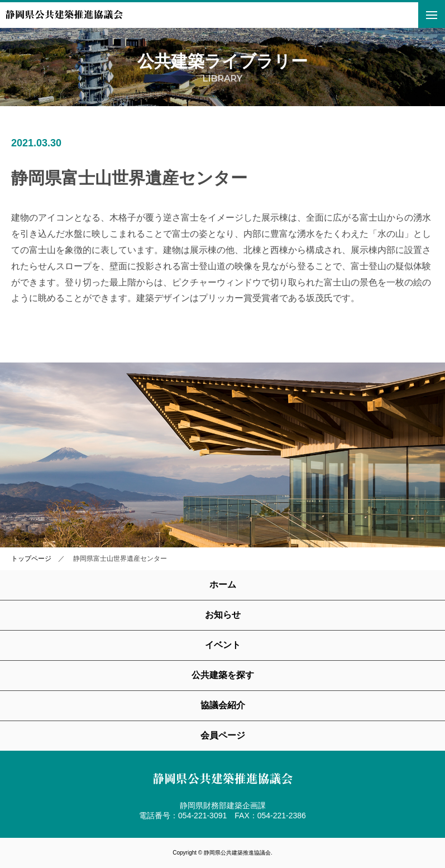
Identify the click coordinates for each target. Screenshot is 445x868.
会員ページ (223, 735)
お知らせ (223, 615)
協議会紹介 (223, 705)
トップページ (31, 559)
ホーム (223, 585)
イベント (223, 645)
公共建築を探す (223, 675)
